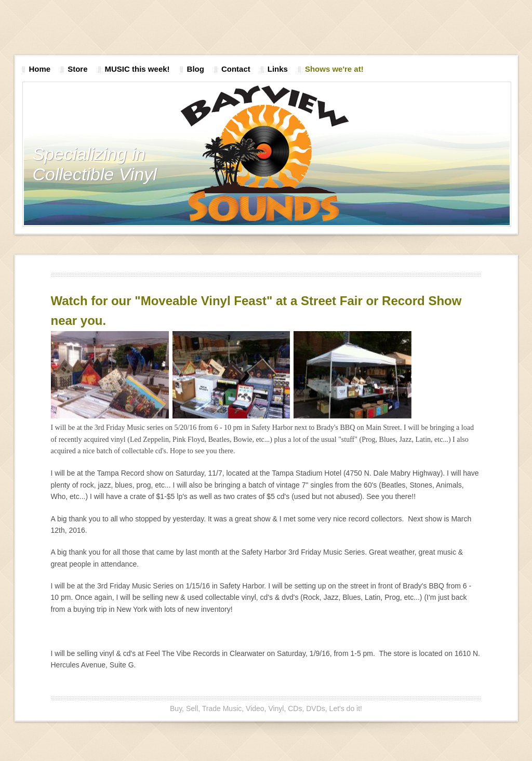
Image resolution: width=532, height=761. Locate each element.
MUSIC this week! (137, 69)
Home (40, 69)
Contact (236, 69)
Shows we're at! (334, 69)
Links (278, 69)
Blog (196, 69)
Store (77, 69)
